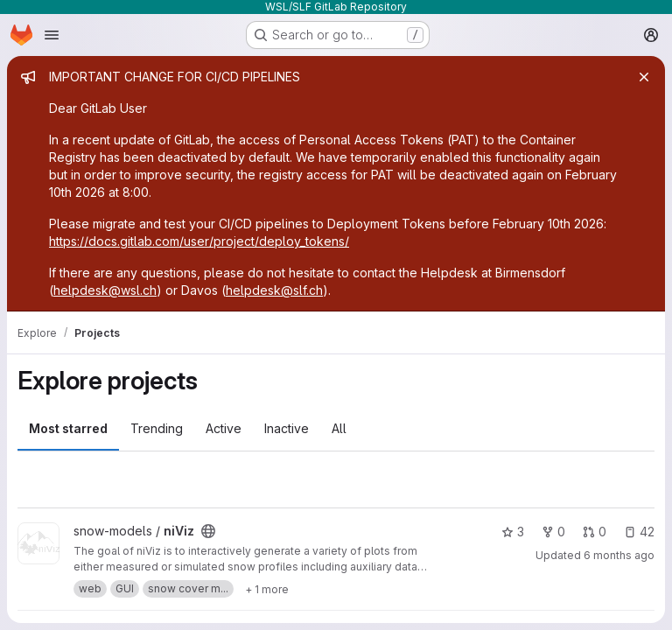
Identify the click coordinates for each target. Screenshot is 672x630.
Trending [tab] (157, 428)
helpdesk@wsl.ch (105, 290)
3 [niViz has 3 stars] (513, 532)
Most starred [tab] (68, 428)
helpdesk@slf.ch (274, 290)
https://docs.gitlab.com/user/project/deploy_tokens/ (199, 241)
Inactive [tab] (287, 428)
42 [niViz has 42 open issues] (639, 532)
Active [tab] (224, 428)
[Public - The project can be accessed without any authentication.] (208, 531)
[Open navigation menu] (52, 35)
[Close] (644, 77)
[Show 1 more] (267, 589)
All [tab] (339, 428)
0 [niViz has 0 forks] (553, 532)
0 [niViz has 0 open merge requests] (595, 532)
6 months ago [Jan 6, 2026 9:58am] (619, 555)
